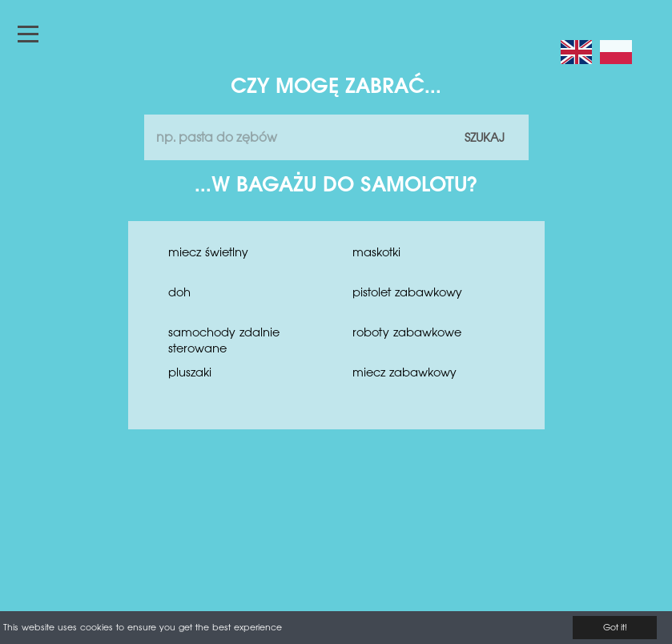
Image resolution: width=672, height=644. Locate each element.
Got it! (615, 628)
